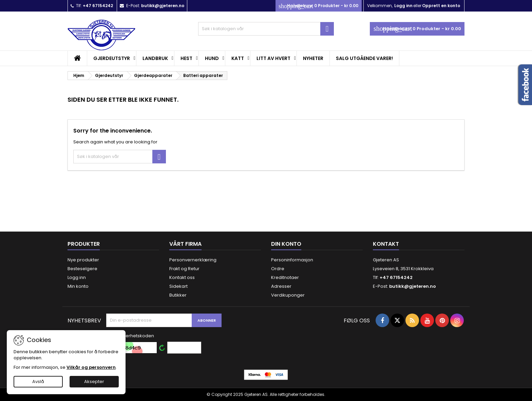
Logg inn (403, 6)
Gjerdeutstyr (112, 58)
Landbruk (155, 58)
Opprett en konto (441, 6)
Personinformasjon (292, 260)
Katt (238, 58)
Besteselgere (82, 269)
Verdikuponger (288, 295)
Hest (186, 58)
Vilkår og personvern (91, 367)
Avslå (38, 382)
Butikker (178, 295)
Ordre (278, 269)
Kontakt (386, 244)
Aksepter (94, 382)
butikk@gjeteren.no (163, 6)
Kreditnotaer (285, 277)
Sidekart (178, 286)
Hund (212, 58)
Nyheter (313, 58)
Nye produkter (83, 260)
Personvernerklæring (193, 260)
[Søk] (266, 29)
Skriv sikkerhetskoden (130, 336)
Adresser (281, 286)
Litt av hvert (273, 58)
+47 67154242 (98, 6)
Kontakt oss (182, 277)
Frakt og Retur (184, 269)
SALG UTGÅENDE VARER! (364, 58)
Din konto (286, 244)
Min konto (78, 286)
